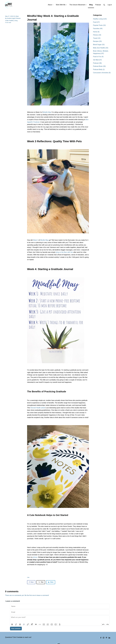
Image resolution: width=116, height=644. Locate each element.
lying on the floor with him (64, 252)
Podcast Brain (99, 66)
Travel (97, 38)
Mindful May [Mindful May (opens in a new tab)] (47, 112)
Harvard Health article (38, 408)
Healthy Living (13, 21)
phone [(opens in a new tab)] (35, 557)
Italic (16, 624)
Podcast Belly (99, 69)
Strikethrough (20, 624)
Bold (12, 624)
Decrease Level (52, 624)
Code (40, 624)
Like (28, 577)
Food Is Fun (98, 57)
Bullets (44, 624)
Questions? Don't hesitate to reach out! (18, 637)
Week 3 (36, 240)
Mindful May (44, 240)
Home (96, 32)
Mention (24, 624)
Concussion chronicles (102, 73)
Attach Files (60, 624)
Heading (32, 624)
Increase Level (56, 624)
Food (96, 22)
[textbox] (60, 619)
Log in (110, 5)
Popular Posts (99, 25)
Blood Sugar (99, 45)
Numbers (48, 624)
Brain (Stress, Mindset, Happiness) (101, 52)
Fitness (97, 35)
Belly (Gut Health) (101, 48)
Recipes (97, 41)
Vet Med (97, 60)
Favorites (98, 29)
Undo (103, 624)
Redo (107, 624)
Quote (36, 624)
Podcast (97, 63)
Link (28, 624)
